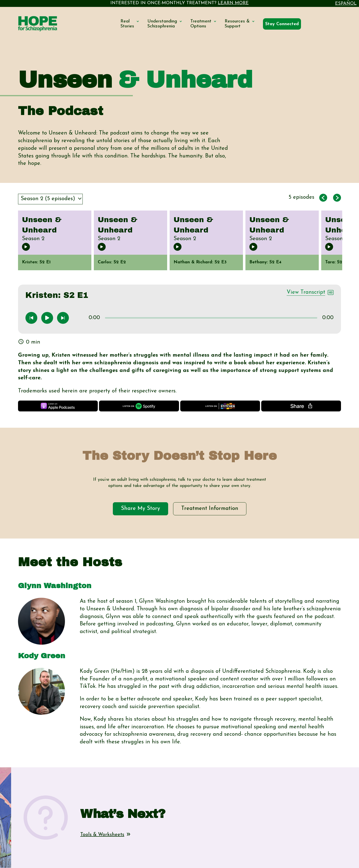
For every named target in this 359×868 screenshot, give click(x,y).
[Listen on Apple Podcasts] (58, 406)
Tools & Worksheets (105, 835)
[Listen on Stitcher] (220, 406)
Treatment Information (210, 509)
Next (346, 248)
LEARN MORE (233, 3)
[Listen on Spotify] (139, 406)
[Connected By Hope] (282, 24)
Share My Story (140, 509)
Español (346, 4)
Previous (13, 248)
